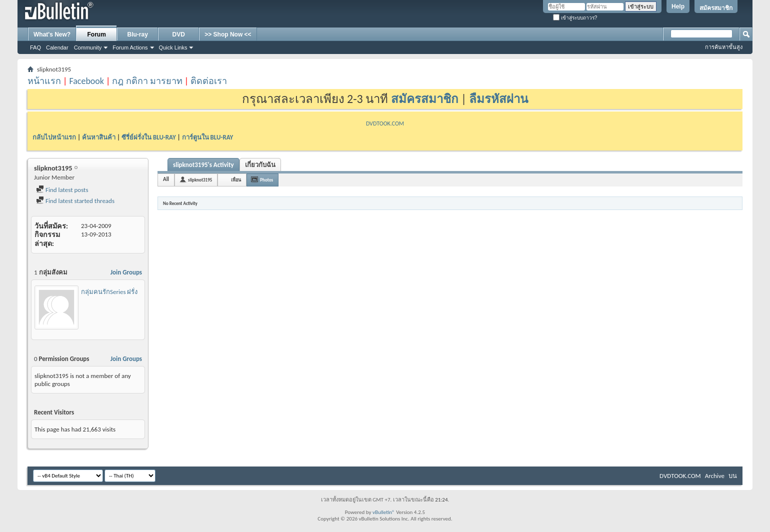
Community (88, 47)
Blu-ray (138, 34)
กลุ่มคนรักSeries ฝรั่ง (109, 292)
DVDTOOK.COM (385, 123)
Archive (715, 476)
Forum (97, 34)
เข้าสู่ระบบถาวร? (575, 18)
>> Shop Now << (228, 34)
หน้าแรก (44, 81)
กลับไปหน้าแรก (54, 137)
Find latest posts (62, 190)
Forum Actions (130, 47)
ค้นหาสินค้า (99, 137)
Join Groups (126, 272)
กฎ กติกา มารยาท (147, 81)
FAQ (35, 47)
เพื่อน (236, 180)
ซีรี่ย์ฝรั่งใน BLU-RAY (149, 137)
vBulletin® (384, 512)
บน (733, 476)
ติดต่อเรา (209, 81)
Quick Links (173, 47)
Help (678, 6)
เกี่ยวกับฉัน (260, 165)
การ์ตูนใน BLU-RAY (208, 137)
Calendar (57, 47)
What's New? (52, 34)
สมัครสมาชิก (716, 8)
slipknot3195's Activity (203, 165)
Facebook (86, 81)
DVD (179, 34)
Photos (266, 180)
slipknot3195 (200, 180)
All (166, 179)
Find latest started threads (75, 201)
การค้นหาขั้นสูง (724, 47)
